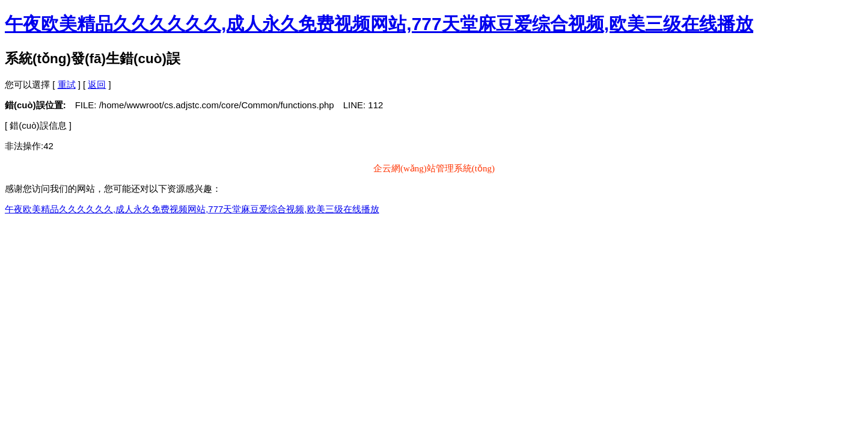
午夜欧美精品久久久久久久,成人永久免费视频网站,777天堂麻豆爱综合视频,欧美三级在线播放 (379, 24)
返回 (97, 84)
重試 (67, 84)
